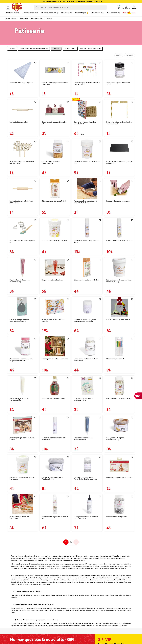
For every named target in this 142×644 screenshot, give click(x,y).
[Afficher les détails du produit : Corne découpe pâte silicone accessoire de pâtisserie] (23, 307)
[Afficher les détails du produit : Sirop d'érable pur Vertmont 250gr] (55, 386)
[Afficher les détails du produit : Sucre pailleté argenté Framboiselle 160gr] (119, 70)
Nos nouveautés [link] (98, 13)
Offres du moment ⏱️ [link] (50, 13)
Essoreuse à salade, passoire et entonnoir (34, 49)
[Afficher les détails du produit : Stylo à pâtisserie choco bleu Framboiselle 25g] (87, 425)
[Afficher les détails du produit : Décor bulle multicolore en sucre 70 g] (119, 386)
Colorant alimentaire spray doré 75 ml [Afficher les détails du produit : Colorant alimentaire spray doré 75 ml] (119, 241)
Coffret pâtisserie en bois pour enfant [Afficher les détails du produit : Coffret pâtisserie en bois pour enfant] (55, 359)
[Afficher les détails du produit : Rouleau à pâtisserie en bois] (23, 110)
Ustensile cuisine (70, 49)
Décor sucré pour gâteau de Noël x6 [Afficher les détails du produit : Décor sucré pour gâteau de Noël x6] (86, 280)
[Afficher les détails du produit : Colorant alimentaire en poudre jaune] (55, 228)
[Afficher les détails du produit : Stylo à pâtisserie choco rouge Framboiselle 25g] (23, 267)
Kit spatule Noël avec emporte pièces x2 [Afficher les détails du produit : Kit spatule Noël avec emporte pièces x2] (22, 241)
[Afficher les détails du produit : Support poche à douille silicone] (55, 267)
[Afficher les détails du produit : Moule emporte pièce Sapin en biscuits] (119, 465)
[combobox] (70, 7)
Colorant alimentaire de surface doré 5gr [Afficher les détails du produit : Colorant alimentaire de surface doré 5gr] (87, 163)
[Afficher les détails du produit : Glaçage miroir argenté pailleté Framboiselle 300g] (55, 465)
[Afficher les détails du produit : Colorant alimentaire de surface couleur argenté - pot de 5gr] (87, 307)
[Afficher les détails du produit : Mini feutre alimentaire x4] (119, 346)
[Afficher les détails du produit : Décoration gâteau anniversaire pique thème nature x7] (119, 110)
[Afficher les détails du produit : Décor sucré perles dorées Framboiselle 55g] (55, 149)
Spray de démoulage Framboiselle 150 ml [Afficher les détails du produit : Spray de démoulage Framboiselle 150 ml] (55, 518)
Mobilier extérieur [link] (12, 13)
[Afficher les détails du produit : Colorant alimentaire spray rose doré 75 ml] (87, 228)
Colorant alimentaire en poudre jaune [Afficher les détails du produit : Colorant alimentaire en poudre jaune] (55, 241)
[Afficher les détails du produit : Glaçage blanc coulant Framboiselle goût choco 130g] (87, 504)
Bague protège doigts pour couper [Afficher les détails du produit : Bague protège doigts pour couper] (118, 201)
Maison (14, 19)
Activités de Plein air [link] (30, 13)
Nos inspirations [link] (114, 13)
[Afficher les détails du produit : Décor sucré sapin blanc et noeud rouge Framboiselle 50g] (23, 346)
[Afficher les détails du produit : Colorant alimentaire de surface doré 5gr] (87, 149)
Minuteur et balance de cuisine (90, 49)
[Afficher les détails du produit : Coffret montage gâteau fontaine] (119, 307)
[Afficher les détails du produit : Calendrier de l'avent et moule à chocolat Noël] (87, 110)
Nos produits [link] (67, 13)
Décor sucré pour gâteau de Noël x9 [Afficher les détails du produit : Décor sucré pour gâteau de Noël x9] (54, 201)
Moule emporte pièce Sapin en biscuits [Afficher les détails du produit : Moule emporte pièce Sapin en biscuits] (119, 477)
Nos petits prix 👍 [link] (82, 13)
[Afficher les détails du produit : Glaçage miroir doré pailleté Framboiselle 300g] (119, 425)
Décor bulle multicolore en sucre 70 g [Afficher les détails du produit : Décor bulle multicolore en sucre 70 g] (119, 398)
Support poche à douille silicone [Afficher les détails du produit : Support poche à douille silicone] (52, 280)
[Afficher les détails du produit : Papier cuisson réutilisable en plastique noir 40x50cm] (119, 149)
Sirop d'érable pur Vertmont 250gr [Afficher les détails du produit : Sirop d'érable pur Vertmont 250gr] (53, 398)
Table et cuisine (23, 19)
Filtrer (130, 55)
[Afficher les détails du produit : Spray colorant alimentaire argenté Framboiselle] (55, 425)
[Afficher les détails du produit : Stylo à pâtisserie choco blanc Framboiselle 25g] (23, 386)
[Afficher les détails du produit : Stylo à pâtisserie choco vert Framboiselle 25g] (23, 504)
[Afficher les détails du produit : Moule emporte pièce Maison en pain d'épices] (23, 425)
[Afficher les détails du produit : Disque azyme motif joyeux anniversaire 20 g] (87, 386)
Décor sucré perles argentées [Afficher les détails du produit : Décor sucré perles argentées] (116, 517)
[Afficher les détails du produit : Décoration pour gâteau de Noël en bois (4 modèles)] (23, 149)
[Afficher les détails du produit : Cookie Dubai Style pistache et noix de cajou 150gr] (55, 70)
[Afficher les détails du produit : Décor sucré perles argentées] (119, 504)
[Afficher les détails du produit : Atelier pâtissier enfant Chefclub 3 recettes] (55, 307)
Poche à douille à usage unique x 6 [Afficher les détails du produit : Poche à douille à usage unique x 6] (21, 83)
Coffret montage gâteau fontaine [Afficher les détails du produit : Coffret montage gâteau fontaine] (118, 319)
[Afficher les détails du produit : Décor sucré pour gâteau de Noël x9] (55, 188)
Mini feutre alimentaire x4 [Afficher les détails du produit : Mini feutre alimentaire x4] (115, 359)
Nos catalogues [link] (129, 13)
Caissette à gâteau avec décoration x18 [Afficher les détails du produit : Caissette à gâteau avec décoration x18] (54, 123)
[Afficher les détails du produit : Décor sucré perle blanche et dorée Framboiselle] (87, 346)
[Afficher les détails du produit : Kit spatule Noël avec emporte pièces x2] (23, 228)
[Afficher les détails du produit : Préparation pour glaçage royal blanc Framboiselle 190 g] (119, 267)
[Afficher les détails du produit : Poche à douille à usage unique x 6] (23, 70)
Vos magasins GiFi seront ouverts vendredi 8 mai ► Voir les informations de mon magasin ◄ (71, 1)
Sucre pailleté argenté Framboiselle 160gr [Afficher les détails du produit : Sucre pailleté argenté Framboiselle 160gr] (118, 84)
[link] (67, 16)
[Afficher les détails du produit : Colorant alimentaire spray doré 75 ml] (119, 228)
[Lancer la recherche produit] (36, 7)
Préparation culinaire (37, 19)
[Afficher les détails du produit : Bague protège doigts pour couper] (119, 188)
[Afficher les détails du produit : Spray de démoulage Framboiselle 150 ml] (55, 504)
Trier (118, 55)
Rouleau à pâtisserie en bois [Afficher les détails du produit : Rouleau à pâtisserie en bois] (19, 122)
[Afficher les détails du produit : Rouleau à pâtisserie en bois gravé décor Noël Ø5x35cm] (87, 188)
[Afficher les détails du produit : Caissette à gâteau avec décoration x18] (55, 110)
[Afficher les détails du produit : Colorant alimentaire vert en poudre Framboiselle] (23, 465)
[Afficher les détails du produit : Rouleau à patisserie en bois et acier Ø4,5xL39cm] (23, 188)
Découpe (12, 49)
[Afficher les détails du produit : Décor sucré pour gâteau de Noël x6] (87, 267)
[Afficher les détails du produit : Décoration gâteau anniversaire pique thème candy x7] (87, 70)
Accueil (8, 19)
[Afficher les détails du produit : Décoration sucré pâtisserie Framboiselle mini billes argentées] (87, 465)
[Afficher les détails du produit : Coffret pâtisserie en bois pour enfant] (55, 346)
